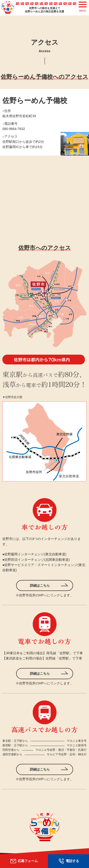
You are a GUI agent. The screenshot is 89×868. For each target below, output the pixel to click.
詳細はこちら (40, 585)
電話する (68, 861)
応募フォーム (24, 861)
